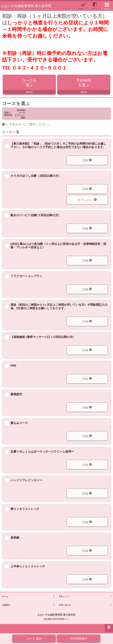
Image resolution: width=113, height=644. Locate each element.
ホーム (5, 597)
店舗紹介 (6, 605)
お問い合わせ (65, 605)
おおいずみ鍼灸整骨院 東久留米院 (26, 6)
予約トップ (64, 597)
